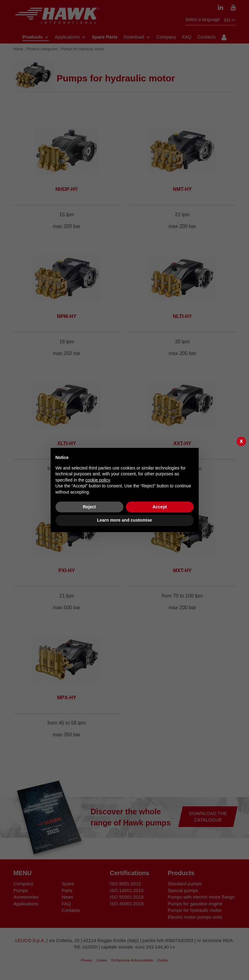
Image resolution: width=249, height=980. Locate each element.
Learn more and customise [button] (124, 520)
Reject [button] (89, 507)
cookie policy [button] (98, 480)
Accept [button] (160, 507)
